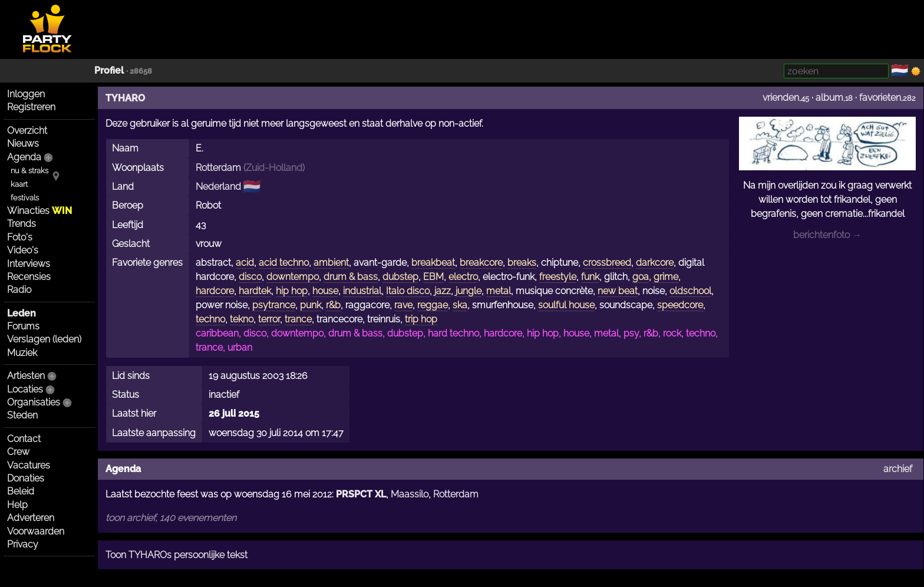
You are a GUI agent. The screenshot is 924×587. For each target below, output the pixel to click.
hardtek (255, 291)
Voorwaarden (36, 531)
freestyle (558, 277)
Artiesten (26, 376)
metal (499, 291)
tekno (242, 319)
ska (460, 305)
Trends (22, 224)
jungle (468, 291)
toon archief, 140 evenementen (171, 518)
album (829, 98)
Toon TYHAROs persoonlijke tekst (176, 555)
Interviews (29, 264)
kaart (19, 184)
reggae (433, 305)
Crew (18, 452)
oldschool (690, 291)
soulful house (566, 305)
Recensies (29, 277)
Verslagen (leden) (44, 339)
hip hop (292, 291)
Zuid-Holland (274, 168)
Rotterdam (218, 168)
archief (898, 469)
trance (298, 319)
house (325, 291)
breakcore (481, 263)
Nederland (218, 187)
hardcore (215, 291)
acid (245, 263)
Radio (19, 290)
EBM (433, 277)
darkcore (655, 263)
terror (269, 319)
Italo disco (408, 291)
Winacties (39, 211)
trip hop (421, 319)
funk (590, 277)
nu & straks (29, 171)
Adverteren (31, 518)
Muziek (22, 353)
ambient (331, 263)
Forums (23, 326)
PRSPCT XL (361, 494)
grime (666, 277)
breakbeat (433, 263)
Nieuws (23, 144)
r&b (333, 305)
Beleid (21, 491)
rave (403, 305)
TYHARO (125, 98)
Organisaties (34, 402)
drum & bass (351, 277)
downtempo (293, 277)
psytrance (274, 305)
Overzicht (27, 131)
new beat (618, 291)
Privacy (23, 544)
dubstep (400, 277)
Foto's (20, 237)
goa (641, 277)
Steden (22, 415)
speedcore (680, 305)
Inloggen (26, 94)
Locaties (25, 389)
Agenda (24, 157)
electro (463, 277)
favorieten (880, 98)
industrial (362, 291)
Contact (24, 439)
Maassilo (410, 494)
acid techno (284, 263)
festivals (25, 198)
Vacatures (29, 465)
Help (17, 505)
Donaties (26, 478)
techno (210, 319)
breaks (522, 263)
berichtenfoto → (827, 235)
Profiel (109, 70)
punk (311, 305)
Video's (23, 250)
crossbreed (607, 263)
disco (250, 277)
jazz (443, 291)
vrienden (781, 98)
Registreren (31, 107)
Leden (22, 313)
